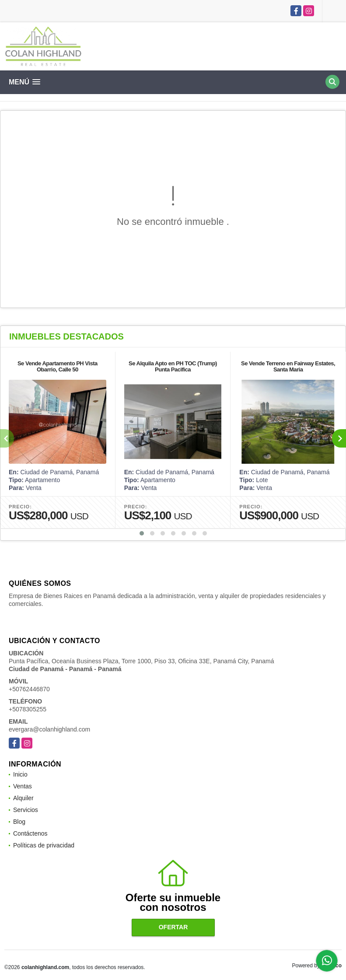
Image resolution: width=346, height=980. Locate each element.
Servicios (26, 810)
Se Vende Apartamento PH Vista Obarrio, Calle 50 (58, 366)
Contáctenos (30, 833)
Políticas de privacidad (44, 845)
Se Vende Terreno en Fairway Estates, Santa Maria (288, 366)
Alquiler (23, 798)
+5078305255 (28, 709)
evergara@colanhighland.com (49, 729)
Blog (19, 822)
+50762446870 (29, 689)
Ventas (23, 786)
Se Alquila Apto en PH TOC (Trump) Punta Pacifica (173, 366)
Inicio (20, 774)
